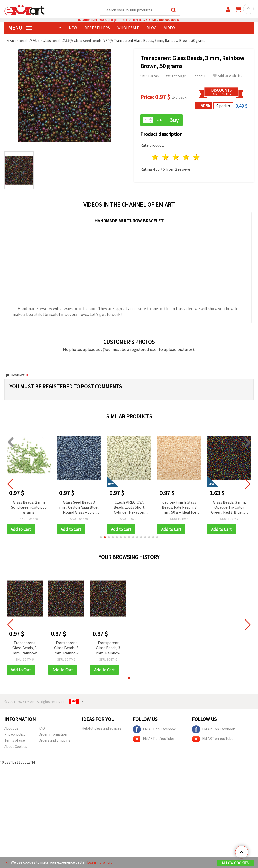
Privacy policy (15, 735)
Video (169, 28)
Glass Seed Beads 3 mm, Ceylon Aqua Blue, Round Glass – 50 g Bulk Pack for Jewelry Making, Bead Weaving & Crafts (79, 508)
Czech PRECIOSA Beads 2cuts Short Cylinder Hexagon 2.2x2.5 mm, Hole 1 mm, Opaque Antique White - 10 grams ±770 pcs (129, 508)
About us (11, 729)
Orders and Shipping (54, 741)
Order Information (53, 735)
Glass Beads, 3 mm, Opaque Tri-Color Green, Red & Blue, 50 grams (229, 508)
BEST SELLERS (97, 28)
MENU (20, 28)
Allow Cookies (235, 863)
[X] (6, 863)
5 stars (197, 158)
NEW (73, 28)
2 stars (166, 158)
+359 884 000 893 (164, 20)
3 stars (176, 158)
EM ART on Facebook (154, 730)
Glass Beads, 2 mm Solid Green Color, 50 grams (29, 507)
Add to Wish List (228, 76)
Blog (152, 28)
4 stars (186, 158)
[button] (101, 538)
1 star (156, 158)
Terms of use (15, 741)
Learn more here (100, 863)
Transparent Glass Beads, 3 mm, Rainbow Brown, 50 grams (25, 649)
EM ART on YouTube (153, 740)
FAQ (42, 729)
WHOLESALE (128, 28)
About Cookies (16, 747)
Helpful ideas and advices (102, 729)
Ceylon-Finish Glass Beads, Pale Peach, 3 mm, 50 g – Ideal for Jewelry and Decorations (179, 508)
